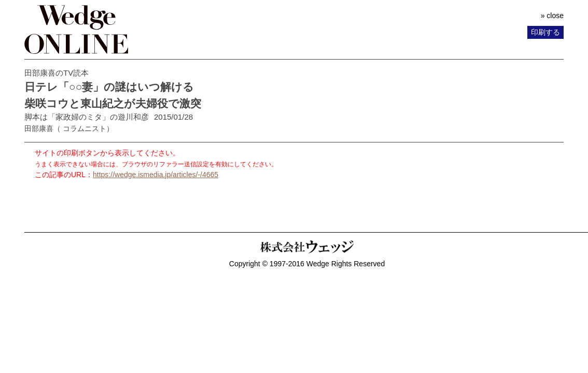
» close (552, 16)
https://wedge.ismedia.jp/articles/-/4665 (156, 175)
